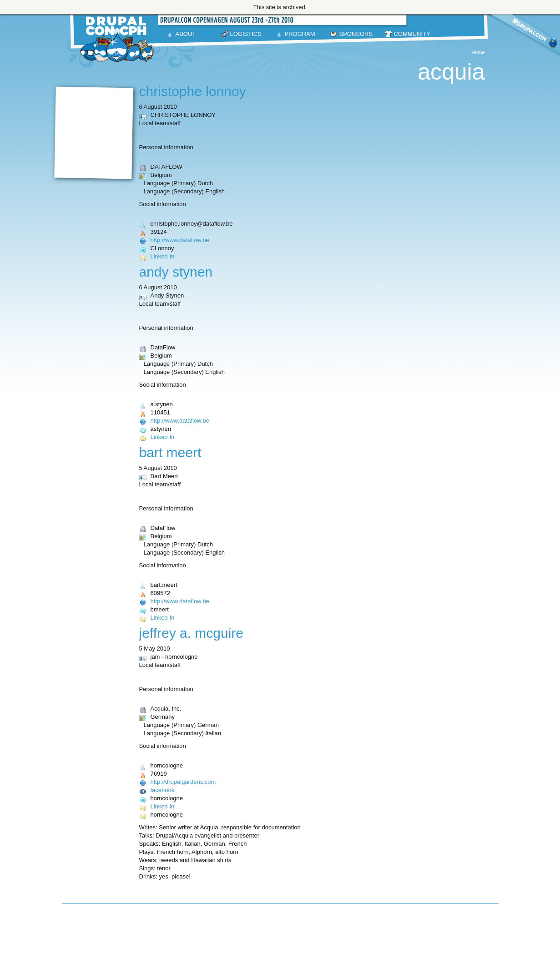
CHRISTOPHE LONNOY (193, 91)
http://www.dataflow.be (180, 240)
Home (478, 52)
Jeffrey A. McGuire (192, 633)
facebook (163, 790)
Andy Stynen (176, 272)
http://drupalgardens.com (183, 782)
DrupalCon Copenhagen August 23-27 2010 (119, 39)
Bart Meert (170, 452)
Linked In (163, 256)
